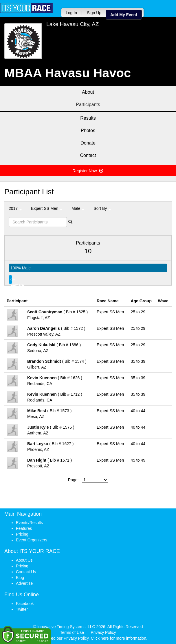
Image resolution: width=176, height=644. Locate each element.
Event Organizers (32, 540)
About (88, 92)
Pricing (22, 534)
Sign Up (94, 13)
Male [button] (78, 208)
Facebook (25, 604)
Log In (71, 13)
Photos (88, 131)
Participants (88, 104)
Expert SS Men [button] (47, 208)
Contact (88, 155)
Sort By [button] (102, 208)
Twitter (22, 609)
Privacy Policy (103, 632)
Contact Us (26, 572)
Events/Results (29, 523)
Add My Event (124, 15)
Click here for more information (119, 638)
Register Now (88, 171)
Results (88, 118)
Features (24, 528)
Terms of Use (72, 632)
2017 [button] (15, 208)
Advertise (24, 583)
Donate (88, 143)
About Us (24, 560)
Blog (20, 578)
